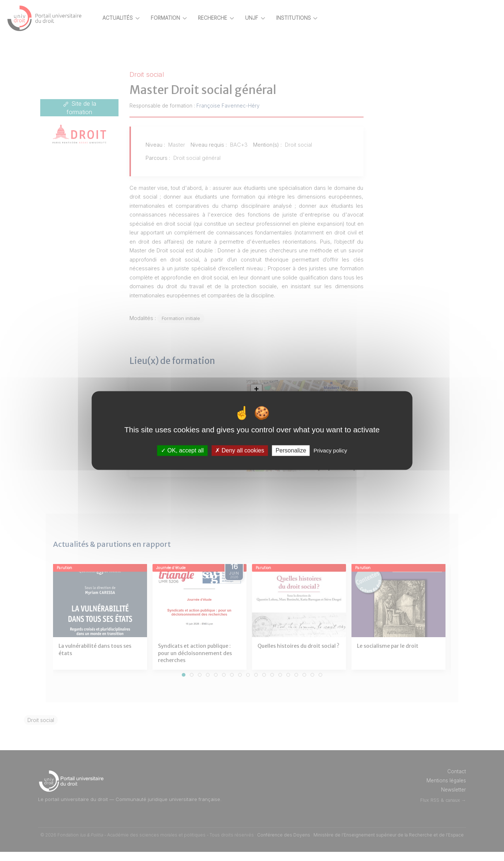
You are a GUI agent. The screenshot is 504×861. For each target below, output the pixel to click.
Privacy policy (330, 450)
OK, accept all (182, 450)
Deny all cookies (240, 450)
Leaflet (314, 477)
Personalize (291, 450)
